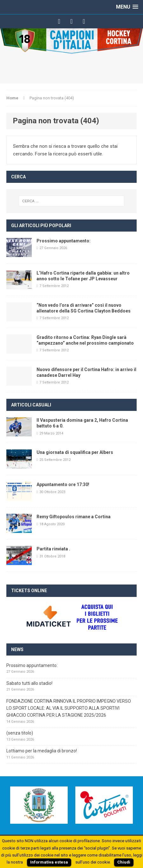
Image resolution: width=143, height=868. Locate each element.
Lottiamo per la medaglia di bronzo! (42, 751)
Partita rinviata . (53, 549)
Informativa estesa (49, 862)
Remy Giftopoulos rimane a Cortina (74, 517)
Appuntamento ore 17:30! (63, 484)
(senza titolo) (20, 733)
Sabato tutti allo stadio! (29, 683)
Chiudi (124, 862)
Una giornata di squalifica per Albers (75, 452)
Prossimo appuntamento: (64, 241)
